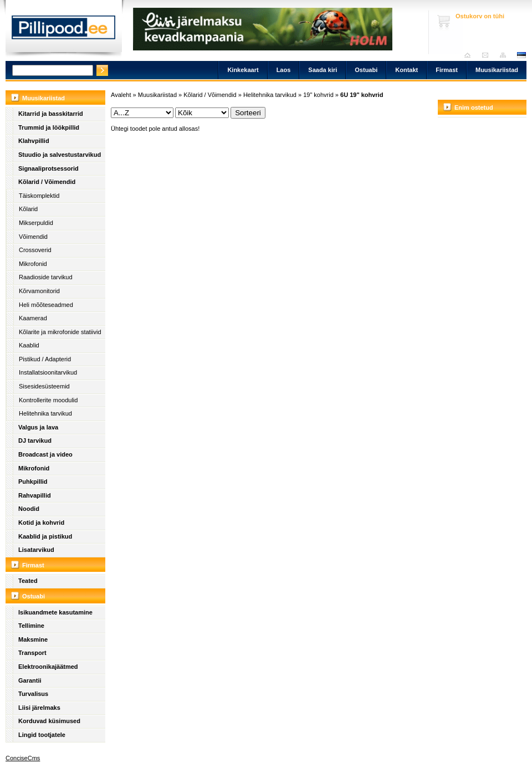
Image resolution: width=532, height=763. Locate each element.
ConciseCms (23, 758)
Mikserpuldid (36, 223)
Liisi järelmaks (39, 708)
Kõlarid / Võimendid (47, 182)
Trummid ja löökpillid (49, 127)
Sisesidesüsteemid (44, 386)
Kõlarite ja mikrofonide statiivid (60, 332)
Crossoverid (35, 250)
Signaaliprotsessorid (48, 168)
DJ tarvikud (35, 441)
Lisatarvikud (36, 550)
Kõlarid (28, 209)
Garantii (30, 680)
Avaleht (470, 55)
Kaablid (29, 345)
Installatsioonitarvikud (48, 372)
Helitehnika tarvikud (45, 413)
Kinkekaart (243, 70)
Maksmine (33, 639)
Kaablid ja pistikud (45, 536)
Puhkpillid (33, 482)
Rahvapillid (35, 495)
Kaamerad (33, 318)
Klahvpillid (34, 141)
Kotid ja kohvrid (41, 523)
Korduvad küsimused (49, 721)
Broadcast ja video (45, 454)
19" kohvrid (318, 95)
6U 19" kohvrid (362, 95)
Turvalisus (33, 694)
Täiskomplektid (39, 196)
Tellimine (31, 626)
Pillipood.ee (64, 30)
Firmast (447, 70)
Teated (28, 581)
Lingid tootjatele (42, 735)
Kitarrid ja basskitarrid (51, 114)
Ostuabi (366, 70)
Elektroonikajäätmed (48, 667)
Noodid (29, 509)
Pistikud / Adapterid (45, 359)
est (521, 55)
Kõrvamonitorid (39, 291)
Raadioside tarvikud (46, 277)
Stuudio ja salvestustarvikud (60, 155)
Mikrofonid (33, 264)
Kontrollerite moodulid (48, 400)
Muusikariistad (497, 70)
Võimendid (33, 237)
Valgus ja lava (38, 427)
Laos (284, 70)
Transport (32, 653)
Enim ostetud (474, 107)
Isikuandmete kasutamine (55, 612)
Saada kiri (488, 55)
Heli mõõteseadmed (46, 305)
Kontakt (406, 70)
